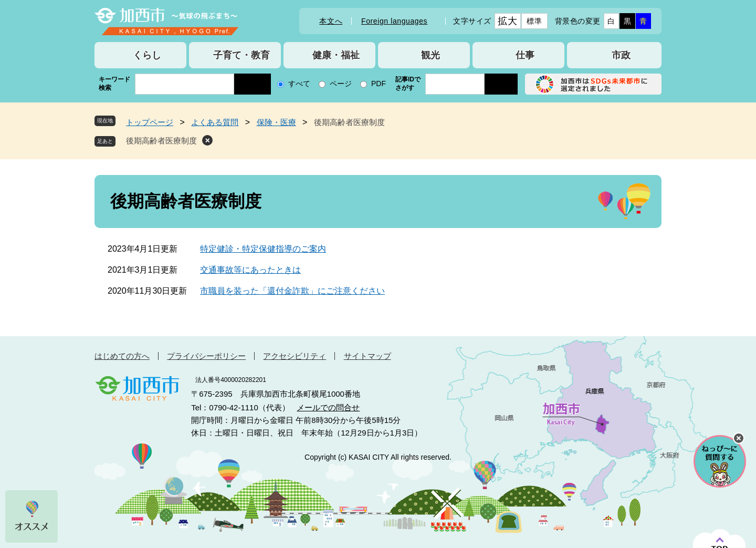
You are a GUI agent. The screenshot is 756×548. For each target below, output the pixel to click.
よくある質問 (215, 122)
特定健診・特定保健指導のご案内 (263, 249)
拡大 (507, 21)
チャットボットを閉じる (739, 438)
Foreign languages (394, 21)
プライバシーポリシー (206, 356)
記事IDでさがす (408, 84)
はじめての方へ (122, 356)
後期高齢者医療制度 (161, 141)
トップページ (150, 122)
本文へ (331, 21)
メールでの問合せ (328, 407)
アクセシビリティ (295, 356)
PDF (379, 84)
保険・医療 (276, 122)
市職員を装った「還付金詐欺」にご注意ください (292, 291)
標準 (534, 21)
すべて (299, 84)
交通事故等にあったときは (250, 270)
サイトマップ (367, 356)
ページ (341, 84)
